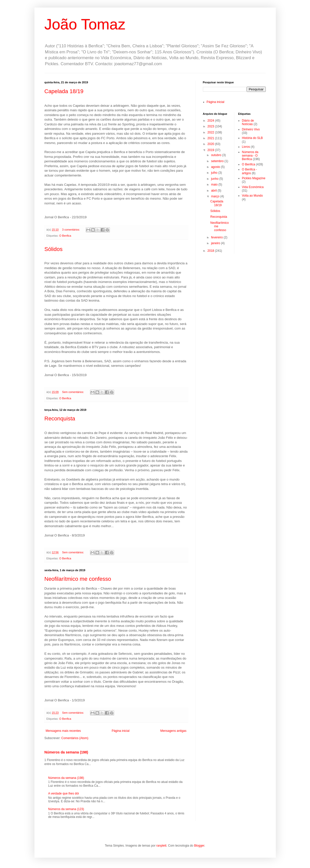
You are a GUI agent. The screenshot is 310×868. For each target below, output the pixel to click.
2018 (211, 251)
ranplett (161, 846)
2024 (211, 121)
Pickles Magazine (254, 178)
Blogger (199, 846)
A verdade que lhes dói (64, 793)
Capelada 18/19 (64, 91)
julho (215, 173)
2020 (211, 144)
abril (214, 191)
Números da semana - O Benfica (250, 156)
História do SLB (252, 138)
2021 (211, 138)
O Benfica (65, 236)
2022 (211, 132)
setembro (218, 161)
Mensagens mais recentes (63, 731)
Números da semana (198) (66, 752)
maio (215, 185)
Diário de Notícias (248, 122)
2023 (211, 126)
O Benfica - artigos (249, 171)
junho (215, 179)
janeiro (216, 243)
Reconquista (60, 419)
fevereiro (217, 237)
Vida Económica (253, 187)
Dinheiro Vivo (251, 129)
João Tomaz (85, 24)
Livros (246, 147)
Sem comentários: (73, 392)
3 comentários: (71, 230)
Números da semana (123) (66, 809)
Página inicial (121, 731)
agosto (216, 167)
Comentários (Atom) (75, 738)
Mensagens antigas (173, 731)
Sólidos (54, 249)
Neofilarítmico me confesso (78, 579)
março (216, 196)
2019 (211, 150)
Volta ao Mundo (252, 196)
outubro (216, 155)
